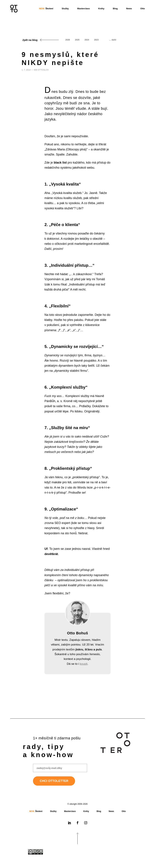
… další (113, 40)
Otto (143, 9)
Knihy (101, 9)
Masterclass (84, 9)
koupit (84, 664)
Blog (115, 9)
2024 (87, 40)
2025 (77, 40)
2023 (96, 40)
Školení (46, 9)
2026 (68, 40)
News (129, 9)
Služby (65, 9)
